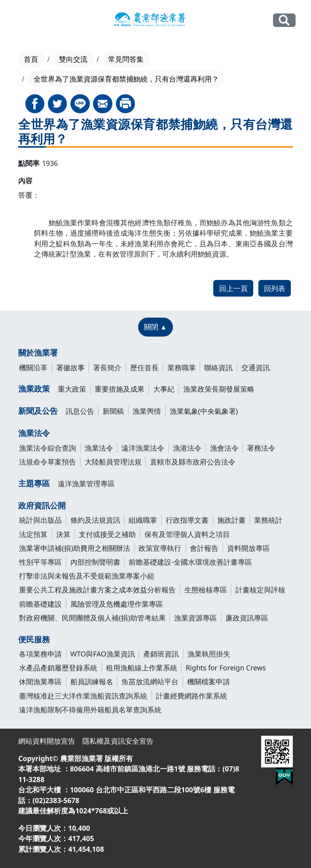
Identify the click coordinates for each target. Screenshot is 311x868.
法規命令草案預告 (47, 462)
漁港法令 (187, 448)
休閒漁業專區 (40, 681)
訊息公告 (80, 411)
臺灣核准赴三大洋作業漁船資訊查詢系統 (83, 696)
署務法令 (261, 448)
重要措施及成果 (119, 389)
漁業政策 (34, 389)
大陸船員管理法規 (113, 462)
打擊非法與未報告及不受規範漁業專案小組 (87, 576)
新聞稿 (113, 411)
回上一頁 (233, 288)
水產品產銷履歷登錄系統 (58, 668)
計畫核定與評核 (260, 590)
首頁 (31, 59)
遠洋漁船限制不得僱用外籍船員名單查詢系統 (90, 710)
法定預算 (33, 534)
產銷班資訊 (161, 654)
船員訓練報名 (92, 681)
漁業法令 (34, 433)
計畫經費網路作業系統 (192, 696)
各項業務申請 (40, 654)
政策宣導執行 (160, 548)
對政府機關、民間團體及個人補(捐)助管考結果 (92, 618)
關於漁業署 (38, 353)
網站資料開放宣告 (47, 741)
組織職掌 (143, 520)
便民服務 (34, 639)
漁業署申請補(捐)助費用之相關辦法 (75, 548)
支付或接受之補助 (107, 534)
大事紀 (164, 389)
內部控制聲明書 (95, 562)
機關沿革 (33, 367)
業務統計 (268, 520)
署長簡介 (107, 367)
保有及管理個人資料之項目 (187, 534)
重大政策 (72, 389)
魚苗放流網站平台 (150, 681)
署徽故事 (70, 367)
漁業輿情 (147, 411)
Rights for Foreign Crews (226, 668)
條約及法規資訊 (95, 520)
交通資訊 (256, 367)
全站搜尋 (284, 20)
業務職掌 (182, 367)
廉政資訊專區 (247, 618)
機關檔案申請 (209, 681)
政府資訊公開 (42, 505)
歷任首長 (144, 367)
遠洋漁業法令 (143, 448)
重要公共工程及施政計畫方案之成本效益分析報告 (97, 590)
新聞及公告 (38, 411)
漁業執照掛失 (209, 654)
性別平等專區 (40, 562)
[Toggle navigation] (21, 21)
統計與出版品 (40, 520)
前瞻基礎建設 (40, 604)
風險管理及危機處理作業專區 (117, 604)
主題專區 (34, 483)
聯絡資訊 (218, 367)
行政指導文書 (187, 520)
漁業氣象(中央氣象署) (204, 411)
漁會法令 (224, 448)
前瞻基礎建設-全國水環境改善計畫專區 (190, 562)
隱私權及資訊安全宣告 (118, 741)
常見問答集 (126, 59)
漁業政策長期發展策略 (219, 389)
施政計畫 (231, 520)
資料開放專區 (248, 548)
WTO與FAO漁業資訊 (103, 654)
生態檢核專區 (206, 590)
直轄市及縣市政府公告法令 (193, 462)
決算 (63, 534)
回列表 (275, 288)
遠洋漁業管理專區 (86, 483)
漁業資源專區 (195, 618)
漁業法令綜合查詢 (47, 448)
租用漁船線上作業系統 (142, 668)
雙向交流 (73, 59)
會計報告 (204, 548)
